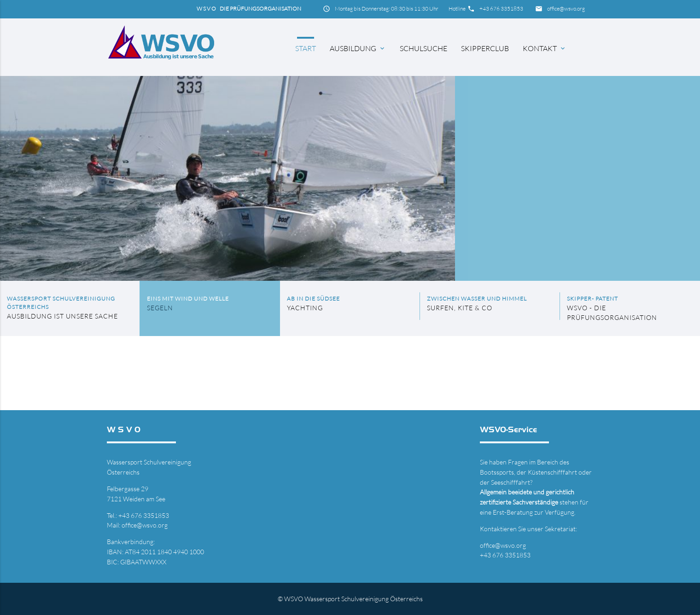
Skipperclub (485, 48)
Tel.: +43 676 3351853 (138, 515)
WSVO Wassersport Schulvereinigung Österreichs (353, 599)
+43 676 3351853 (501, 9)
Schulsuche (423, 48)
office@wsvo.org (566, 9)
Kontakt (545, 48)
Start (306, 48)
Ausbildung (358, 48)
